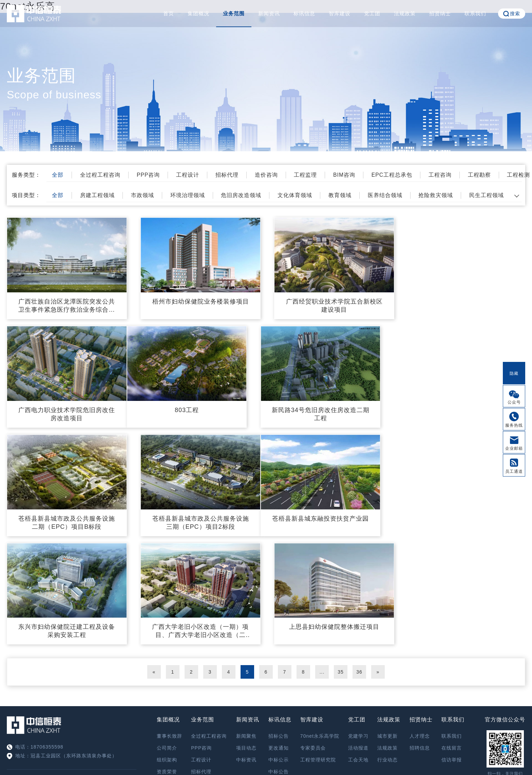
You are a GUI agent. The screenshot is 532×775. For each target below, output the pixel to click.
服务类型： (26, 175)
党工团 (372, 13)
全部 (59, 175)
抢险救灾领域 (440, 195)
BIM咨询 (348, 175)
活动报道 (358, 638)
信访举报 (452, 650)
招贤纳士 (440, 13)
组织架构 (167, 650)
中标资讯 (246, 650)
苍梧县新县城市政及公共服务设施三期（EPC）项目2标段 (465, 413)
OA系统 (505, 681)
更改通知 (279, 638)
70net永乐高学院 (320, 626)
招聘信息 (420, 638)
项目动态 (246, 638)
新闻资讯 (269, 13)
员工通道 (514, 471)
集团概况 (198, 13)
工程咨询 (445, 175)
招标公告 (279, 626)
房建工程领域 (99, 195)
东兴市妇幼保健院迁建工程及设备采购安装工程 (199, 521)
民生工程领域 (491, 195)
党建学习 (358, 626)
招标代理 (230, 175)
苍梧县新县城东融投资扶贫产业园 (66, 517)
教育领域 (343, 195)
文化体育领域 (298, 195)
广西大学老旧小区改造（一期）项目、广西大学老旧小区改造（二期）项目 (332, 522)
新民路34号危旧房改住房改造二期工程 (199, 413)
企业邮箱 (514, 448)
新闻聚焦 (246, 626)
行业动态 (387, 650)
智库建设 (340, 13)
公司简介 (167, 638)
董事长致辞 (169, 626)
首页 (169, 13)
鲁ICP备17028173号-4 (301, 753)
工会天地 (358, 650)
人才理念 (420, 626)
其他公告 (279, 674)
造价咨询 (269, 175)
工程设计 (190, 175)
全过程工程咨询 (102, 175)
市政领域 (144, 195)
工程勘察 (485, 175)
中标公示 (279, 650)
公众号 (514, 402)
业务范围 (234, 13)
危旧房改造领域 (244, 195)
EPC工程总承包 (396, 175)
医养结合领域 (389, 195)
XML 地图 (266, 768)
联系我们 (475, 13)
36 (359, 562)
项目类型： (26, 195)
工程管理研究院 (318, 650)
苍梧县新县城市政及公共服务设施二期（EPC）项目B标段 (332, 413)
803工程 (66, 409)
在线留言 (452, 638)
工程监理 (309, 175)
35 (341, 562)
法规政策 (405, 13)
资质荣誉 (167, 662)
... (322, 562)
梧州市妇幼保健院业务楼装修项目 (199, 301)
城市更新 (387, 626)
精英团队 (167, 674)
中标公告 (279, 662)
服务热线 (514, 425)
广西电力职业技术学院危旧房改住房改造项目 (465, 305)
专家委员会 (313, 638)
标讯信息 (304, 13)
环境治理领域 (190, 195)
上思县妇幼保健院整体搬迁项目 (465, 517)
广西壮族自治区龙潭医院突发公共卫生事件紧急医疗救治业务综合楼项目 (66, 306)
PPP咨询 (150, 175)
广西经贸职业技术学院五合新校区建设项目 (332, 305)
